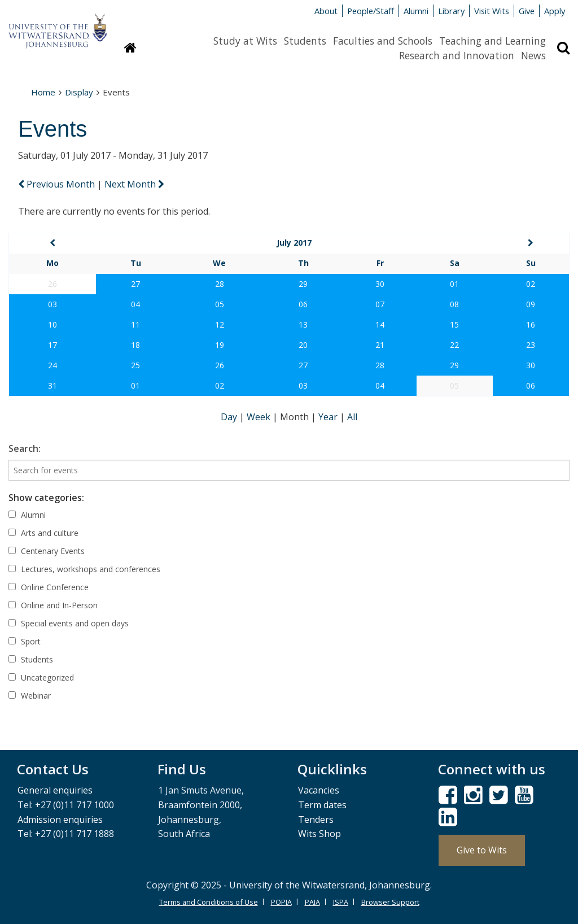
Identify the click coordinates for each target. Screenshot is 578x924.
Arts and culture (43, 533)
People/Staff (371, 11)
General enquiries (55, 790)
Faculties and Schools (383, 41)
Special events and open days (69, 623)
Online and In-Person (53, 605)
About (326, 11)
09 (531, 304)
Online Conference (49, 587)
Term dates (322, 805)
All (352, 417)
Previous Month (58, 184)
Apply (555, 11)
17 (52, 345)
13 (303, 324)
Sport (25, 641)
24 (52, 365)
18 (135, 345)
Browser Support (390, 902)
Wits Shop (319, 834)
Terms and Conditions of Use (209, 902)
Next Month (134, 184)
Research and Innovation (457, 55)
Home (43, 92)
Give (527, 11)
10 (52, 324)
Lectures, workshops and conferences (84, 569)
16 (531, 324)
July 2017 (294, 243)
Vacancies (319, 790)
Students (305, 41)
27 (135, 284)
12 (220, 324)
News (533, 55)
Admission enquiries (60, 820)
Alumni (416, 11)
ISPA (341, 902)
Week (260, 417)
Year (329, 417)
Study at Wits (245, 41)
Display (79, 92)
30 (380, 284)
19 (220, 345)
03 (52, 304)
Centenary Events (47, 551)
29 (303, 284)
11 (135, 324)
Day (230, 417)
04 (135, 304)
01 (454, 284)
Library (451, 11)
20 (303, 345)
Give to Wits (482, 850)
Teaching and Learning (492, 41)
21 (380, 345)
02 (531, 284)
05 (220, 304)
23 (531, 345)
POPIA (281, 902)
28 (220, 284)
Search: (25, 448)
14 (380, 324)
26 (220, 365)
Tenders (316, 820)
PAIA (312, 902)
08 (454, 304)
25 (135, 365)
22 (454, 345)
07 (380, 304)
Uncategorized (41, 677)
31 (52, 385)
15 (454, 324)
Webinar (30, 696)
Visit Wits (492, 11)
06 (303, 304)
